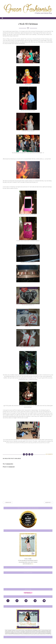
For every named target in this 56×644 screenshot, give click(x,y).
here (32, 564)
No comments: (49, 454)
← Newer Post (8, 502)
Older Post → (48, 502)
